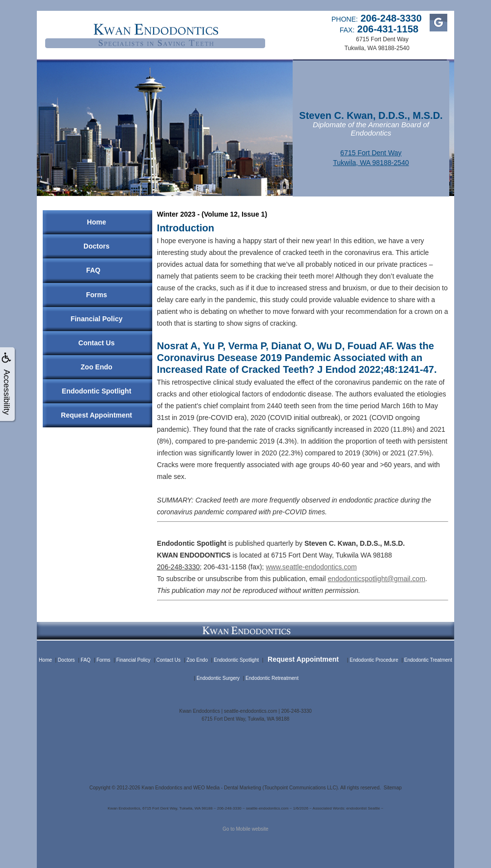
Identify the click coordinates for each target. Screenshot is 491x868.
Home (96, 222)
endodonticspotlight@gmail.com (376, 579)
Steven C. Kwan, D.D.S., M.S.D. (371, 115)
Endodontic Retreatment (272, 678)
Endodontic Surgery (218, 678)
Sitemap (393, 788)
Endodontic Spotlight (97, 391)
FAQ (94, 270)
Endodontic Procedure (374, 660)
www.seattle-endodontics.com (311, 567)
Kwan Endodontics (162, 788)
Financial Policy (97, 319)
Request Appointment (96, 415)
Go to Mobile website (245, 829)
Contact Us (97, 343)
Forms (96, 295)
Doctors (96, 246)
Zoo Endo (96, 367)
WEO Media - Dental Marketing (227, 788)
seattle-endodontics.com (250, 711)
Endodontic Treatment (428, 660)
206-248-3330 (178, 567)
